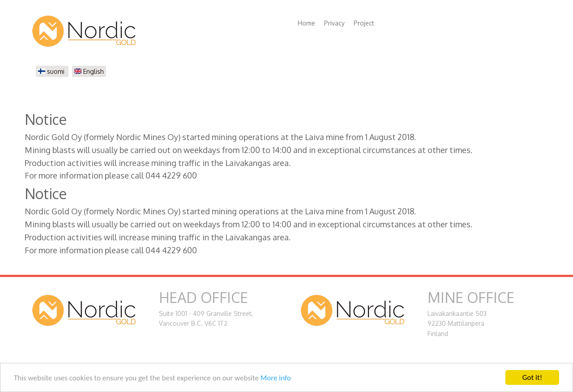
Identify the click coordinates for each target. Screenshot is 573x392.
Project (364, 23)
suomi (52, 71)
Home (306, 23)
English (89, 71)
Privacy (334, 23)
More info (276, 378)
